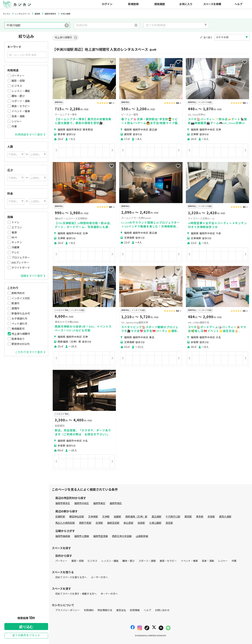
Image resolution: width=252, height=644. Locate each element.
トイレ (15, 222)
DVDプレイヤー (20, 263)
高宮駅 (169, 523)
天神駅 (106, 517)
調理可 (15, 309)
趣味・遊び (18, 96)
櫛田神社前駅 (77, 517)
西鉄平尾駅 (85, 523)
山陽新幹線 (142, 536)
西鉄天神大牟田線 (122, 536)
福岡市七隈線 (82, 536)
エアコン (17, 227)
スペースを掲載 (212, 4)
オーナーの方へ (109, 594)
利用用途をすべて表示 (30, 135)
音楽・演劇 (18, 116)
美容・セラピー (21, 106)
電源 (14, 233)
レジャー (17, 121)
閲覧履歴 (160, 4)
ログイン (107, 4)
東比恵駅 (128, 523)
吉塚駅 (99, 523)
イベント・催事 (21, 111)
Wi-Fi (14, 237)
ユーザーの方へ (99, 577)
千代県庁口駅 (173, 517)
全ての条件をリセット (26, 636)
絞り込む (26, 627)
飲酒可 (15, 303)
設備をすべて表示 (33, 276)
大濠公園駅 (155, 523)
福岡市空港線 (100, 536)
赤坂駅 (211, 517)
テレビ (15, 253)
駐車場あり (18, 339)
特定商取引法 (105, 610)
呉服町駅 (60, 517)
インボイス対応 (21, 298)
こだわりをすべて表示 (30, 352)
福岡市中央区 (82, 503)
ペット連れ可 (19, 324)
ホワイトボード (21, 268)
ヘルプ (238, 4)
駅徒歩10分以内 (20, 344)
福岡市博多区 (63, 503)
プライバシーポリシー (68, 610)
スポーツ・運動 (21, 101)
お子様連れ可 (19, 319)
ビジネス (17, 86)
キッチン (17, 242)
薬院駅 (188, 517)
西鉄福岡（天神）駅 (136, 517)
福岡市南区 (116, 503)
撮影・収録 (18, 81)
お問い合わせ (162, 610)
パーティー (18, 76)
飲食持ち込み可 (21, 314)
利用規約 (89, 610)
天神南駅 (93, 517)
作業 (14, 127)
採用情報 (135, 610)
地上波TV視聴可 (21, 334)
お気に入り (186, 4)
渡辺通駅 (156, 517)
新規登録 (133, 4)
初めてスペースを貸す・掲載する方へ (76, 594)
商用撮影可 (18, 329)
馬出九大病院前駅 (65, 523)
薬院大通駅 (225, 517)
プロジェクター (21, 258)
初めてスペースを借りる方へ (71, 577)
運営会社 (121, 610)
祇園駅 (117, 517)
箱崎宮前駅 (113, 523)
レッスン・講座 (21, 91)
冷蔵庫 (15, 247)
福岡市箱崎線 (63, 536)
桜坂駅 (141, 523)
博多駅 (200, 517)
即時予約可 (18, 293)
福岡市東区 (99, 503)
